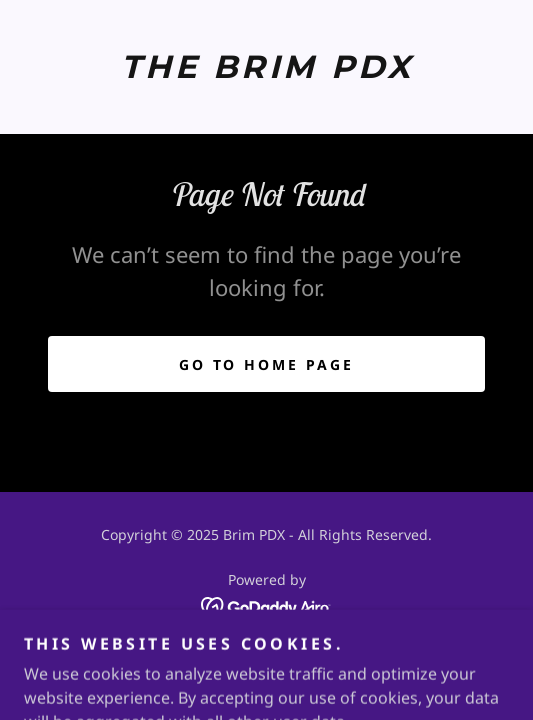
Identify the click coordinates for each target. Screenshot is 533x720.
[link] (266, 67)
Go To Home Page (267, 364)
